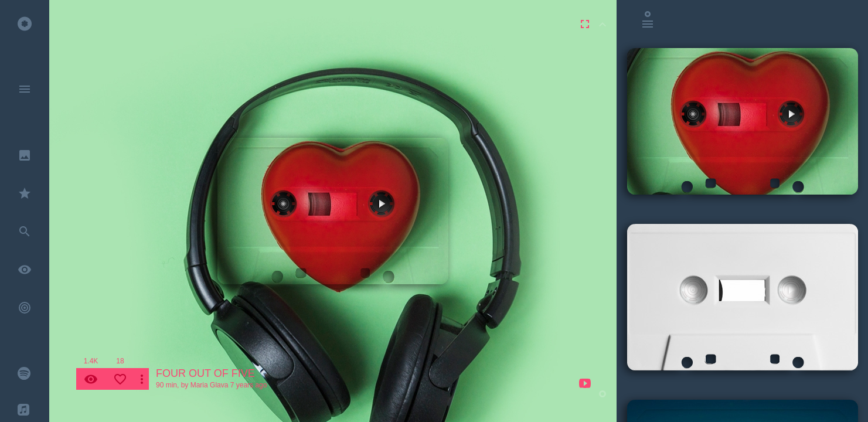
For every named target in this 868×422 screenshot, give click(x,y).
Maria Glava (210, 385)
